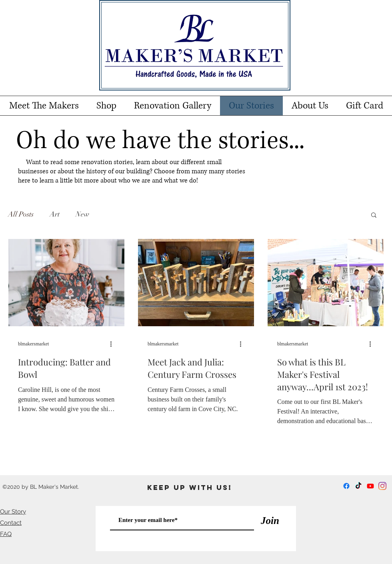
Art (55, 214)
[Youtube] (370, 486)
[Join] (270, 520)
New (82, 214)
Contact (11, 523)
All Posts (21, 214)
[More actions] (114, 344)
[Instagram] (382, 486)
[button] (374, 216)
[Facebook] (346, 486)
